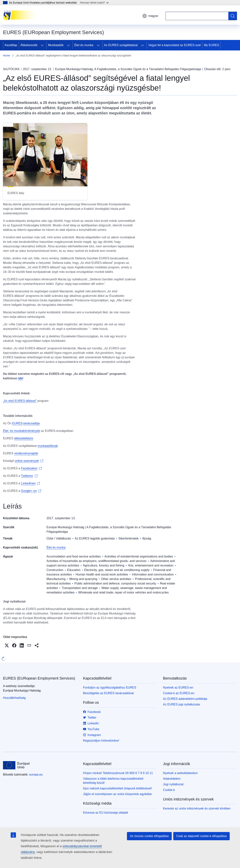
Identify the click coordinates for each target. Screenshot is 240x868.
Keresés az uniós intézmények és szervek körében (197, 808)
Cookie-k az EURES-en (179, 693)
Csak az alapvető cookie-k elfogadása (202, 836)
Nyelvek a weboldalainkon (180, 773)
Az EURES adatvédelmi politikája (185, 699)
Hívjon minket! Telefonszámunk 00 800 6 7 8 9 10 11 (118, 773)
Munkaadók (56, 45)
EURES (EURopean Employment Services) (39, 678)
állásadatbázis (24, 438)
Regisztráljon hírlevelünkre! (101, 741)
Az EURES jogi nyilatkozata (181, 704)
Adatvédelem (172, 779)
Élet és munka (84, 45)
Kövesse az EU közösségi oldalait (106, 813)
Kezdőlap (11, 45)
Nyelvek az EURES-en (178, 688)
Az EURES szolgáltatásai (121, 45)
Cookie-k (169, 790)
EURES (17, 423)
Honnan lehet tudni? (94, 3)
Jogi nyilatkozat (173, 784)
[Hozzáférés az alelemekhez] (42, 45)
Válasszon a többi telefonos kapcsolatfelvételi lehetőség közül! (113, 781)
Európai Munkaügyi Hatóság (65, 527)
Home (6, 56)
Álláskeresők (29, 45)
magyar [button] (150, 16)
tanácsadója (31, 423)
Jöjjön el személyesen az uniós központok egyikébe (117, 794)
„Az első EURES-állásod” (20, 401)
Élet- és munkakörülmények (21, 431)
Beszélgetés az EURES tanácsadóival (108, 693)
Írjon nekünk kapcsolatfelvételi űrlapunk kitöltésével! (117, 788)
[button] (7, 645)
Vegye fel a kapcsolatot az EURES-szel (174, 45)
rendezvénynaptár (26, 453)
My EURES (211, 45)
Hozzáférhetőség (14, 698)
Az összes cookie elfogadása (149, 836)
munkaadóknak (48, 446)
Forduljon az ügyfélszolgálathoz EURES (110, 688)
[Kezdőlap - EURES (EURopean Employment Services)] (22, 15)
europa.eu (36, 775)
